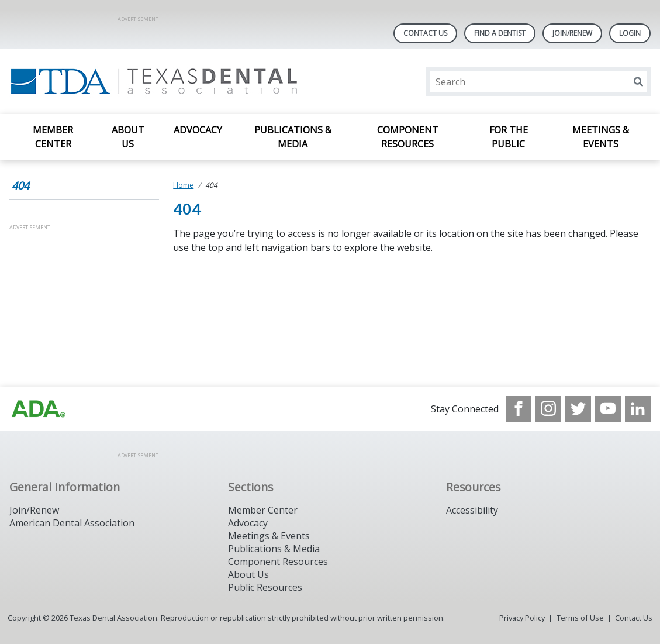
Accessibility (472, 510)
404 (20, 185)
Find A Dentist (500, 33)
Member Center (53, 137)
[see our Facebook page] (519, 409)
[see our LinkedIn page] (638, 409)
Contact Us (425, 33)
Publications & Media (293, 137)
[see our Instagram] (548, 409)
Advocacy (198, 130)
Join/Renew (572, 33)
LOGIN (630, 33)
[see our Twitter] (578, 409)
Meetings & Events (601, 137)
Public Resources (265, 587)
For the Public (509, 137)
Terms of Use (580, 618)
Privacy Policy (522, 618)
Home (183, 185)
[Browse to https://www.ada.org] (39, 409)
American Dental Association (72, 523)
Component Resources (408, 137)
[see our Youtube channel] (608, 409)
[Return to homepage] (160, 82)
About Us (128, 137)
